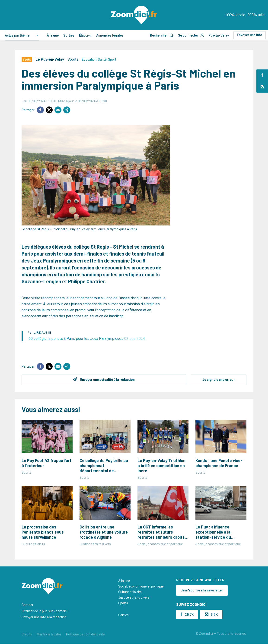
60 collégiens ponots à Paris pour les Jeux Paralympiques (87, 339)
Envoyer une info (250, 35)
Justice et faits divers (134, 597)
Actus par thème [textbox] (17, 35)
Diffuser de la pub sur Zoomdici (44, 611)
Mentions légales (49, 634)
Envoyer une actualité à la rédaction (107, 380)
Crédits (27, 634)
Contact (27, 605)
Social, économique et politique (141, 586)
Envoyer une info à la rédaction (44, 617)
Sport (112, 59)
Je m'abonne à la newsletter (202, 590)
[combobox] (22, 35)
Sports (73, 59)
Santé (102, 59)
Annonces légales (110, 35)
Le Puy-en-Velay (50, 59)
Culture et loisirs (130, 592)
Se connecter (188, 35)
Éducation (89, 59)
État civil (85, 35)
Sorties (69, 35)
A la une (124, 581)
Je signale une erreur (219, 380)
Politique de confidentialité (85, 634)
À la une (53, 35)
